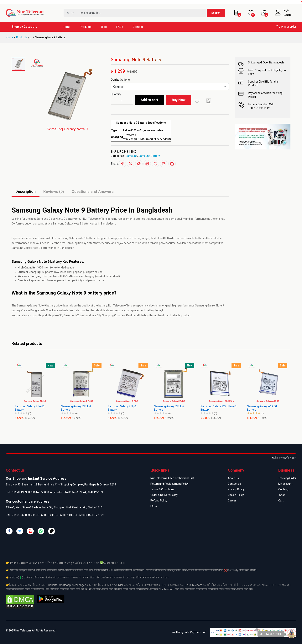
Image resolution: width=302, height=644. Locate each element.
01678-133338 (21, 492)
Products (86, 27)
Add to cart (149, 100)
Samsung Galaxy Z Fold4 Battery (76, 408)
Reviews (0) (54, 192)
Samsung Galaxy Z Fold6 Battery (169, 408)
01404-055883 (78, 515)
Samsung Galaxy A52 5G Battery (262, 408)
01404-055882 (59, 515)
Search (216, 13)
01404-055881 (40, 515)
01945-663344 (77, 492)
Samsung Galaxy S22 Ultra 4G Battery (219, 408)
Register (288, 15)
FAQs (120, 27)
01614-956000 (40, 492)
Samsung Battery (149, 156)
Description (26, 192)
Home (66, 27)
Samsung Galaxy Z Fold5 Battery (30, 408)
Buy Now (179, 100)
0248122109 (95, 492)
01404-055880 (21, 515)
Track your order (286, 27)
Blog (104, 27)
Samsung (131, 156)
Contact (138, 27)
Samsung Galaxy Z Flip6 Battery (122, 408)
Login (286, 10)
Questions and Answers (93, 192)
